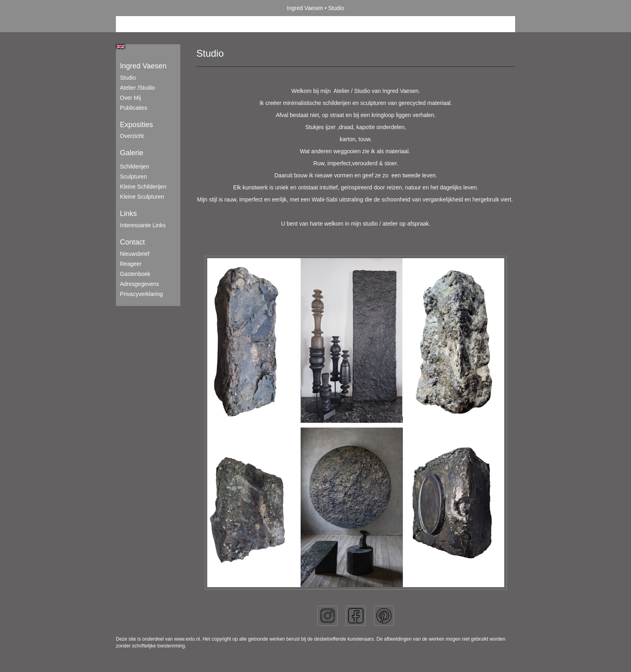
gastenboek (135, 274)
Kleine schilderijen (143, 187)
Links (128, 214)
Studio (128, 78)
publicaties (134, 108)
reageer (131, 264)
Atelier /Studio (137, 88)
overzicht (132, 136)
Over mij (130, 98)
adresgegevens (139, 284)
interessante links (143, 225)
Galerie (132, 153)
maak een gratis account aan (194, 24)
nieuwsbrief (135, 254)
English (121, 47)
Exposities (136, 125)
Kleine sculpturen (142, 197)
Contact (132, 242)
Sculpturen (133, 177)
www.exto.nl (187, 639)
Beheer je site (133, 24)
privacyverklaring (141, 294)
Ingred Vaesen (305, 8)
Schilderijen (134, 166)
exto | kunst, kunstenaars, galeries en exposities (139, 8)
